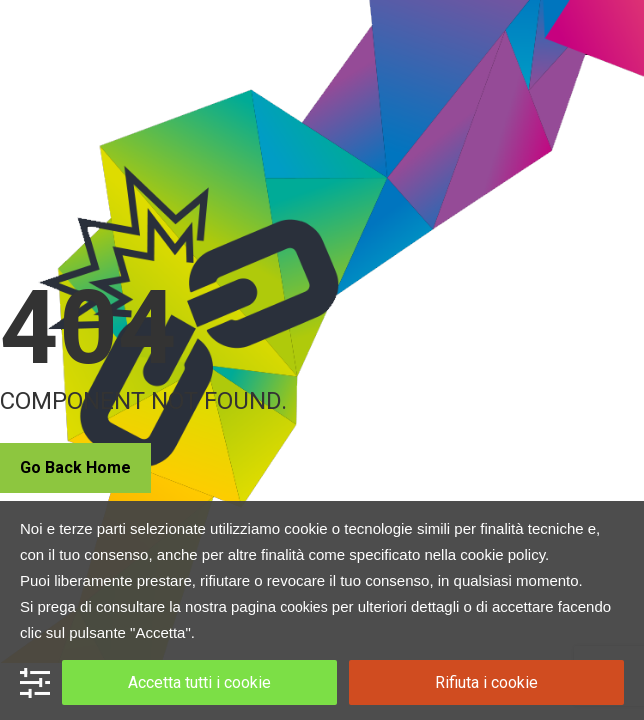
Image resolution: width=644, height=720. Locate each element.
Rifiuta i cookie (486, 682)
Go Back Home (75, 467)
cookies (303, 607)
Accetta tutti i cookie (199, 682)
